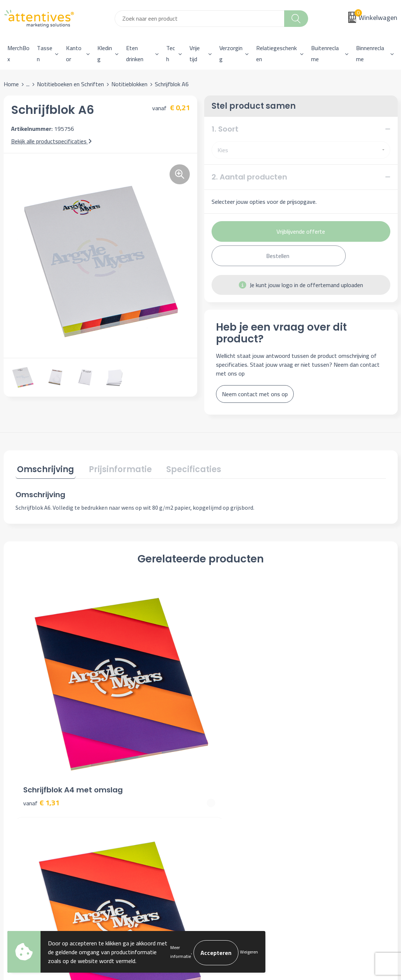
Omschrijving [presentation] (44, 468)
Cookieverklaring (327, 788)
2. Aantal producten (249, 177)
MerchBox (18, 53)
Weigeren (249, 952)
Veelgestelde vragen (137, 799)
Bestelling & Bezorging (238, 788)
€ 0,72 (134, 697)
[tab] (44, 469)
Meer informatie (181, 952)
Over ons (123, 776)
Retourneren (225, 810)
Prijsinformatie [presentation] (115, 468)
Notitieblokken (129, 84)
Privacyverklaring (328, 799)
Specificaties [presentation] (185, 468)
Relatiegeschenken (276, 53)
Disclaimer (320, 810)
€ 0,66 (226, 686)
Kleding (105, 53)
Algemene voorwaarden (336, 776)
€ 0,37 (319, 686)
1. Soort (225, 129)
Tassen (45, 53)
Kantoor (74, 53)
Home (11, 84)
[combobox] (200, 19)
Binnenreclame (370, 53)
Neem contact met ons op (255, 394)
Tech (171, 53)
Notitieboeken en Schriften (70, 84)
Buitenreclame (325, 53)
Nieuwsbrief (127, 788)
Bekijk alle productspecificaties (51, 141)
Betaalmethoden (231, 799)
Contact (220, 776)
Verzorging (231, 53)
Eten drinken (135, 53)
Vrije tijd (195, 53)
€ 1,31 (41, 697)
